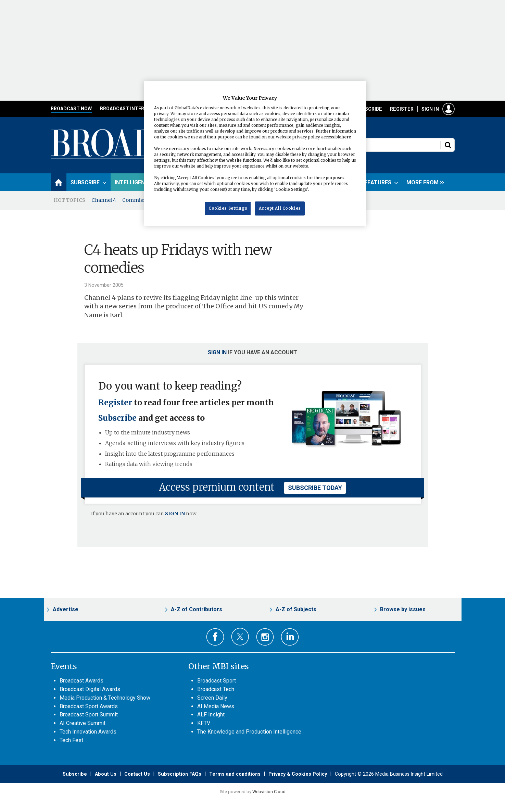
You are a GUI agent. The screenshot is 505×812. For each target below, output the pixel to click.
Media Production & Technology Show (105, 698)
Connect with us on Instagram (265, 637)
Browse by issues (403, 609)
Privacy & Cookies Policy (298, 774)
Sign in (430, 109)
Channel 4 (104, 200)
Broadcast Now (71, 109)
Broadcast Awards (81, 681)
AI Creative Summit (83, 723)
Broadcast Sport (217, 681)
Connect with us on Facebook (215, 637)
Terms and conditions (235, 774)
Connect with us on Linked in (290, 637)
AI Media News (216, 706)
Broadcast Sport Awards (89, 706)
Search (448, 145)
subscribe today (315, 488)
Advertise (66, 609)
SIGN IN (175, 514)
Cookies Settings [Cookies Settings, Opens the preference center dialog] (228, 208)
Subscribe (369, 109)
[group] (424, 182)
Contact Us (137, 774)
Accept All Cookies (280, 208)
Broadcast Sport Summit (89, 715)
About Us (106, 774)
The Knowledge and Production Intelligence (249, 732)
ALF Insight (211, 715)
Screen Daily (212, 698)
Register (402, 109)
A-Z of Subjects (296, 609)
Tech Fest (71, 740)
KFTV (204, 723)
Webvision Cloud (269, 792)
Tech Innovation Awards (88, 732)
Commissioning (142, 200)
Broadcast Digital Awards (90, 689)
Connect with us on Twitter (240, 637)
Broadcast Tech (216, 689)
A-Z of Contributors (197, 609)
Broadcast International (134, 109)
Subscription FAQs (180, 774)
